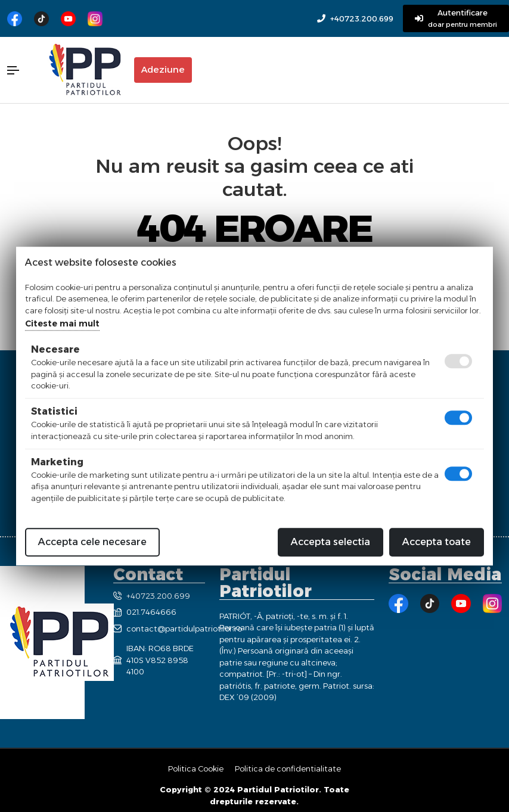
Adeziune (163, 69)
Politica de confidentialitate (288, 769)
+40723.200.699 (362, 19)
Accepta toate (437, 542)
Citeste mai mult (62, 323)
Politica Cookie (196, 769)
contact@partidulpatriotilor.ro (159, 629)
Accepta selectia (330, 542)
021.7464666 (145, 612)
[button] (21, 70)
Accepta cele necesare (92, 542)
